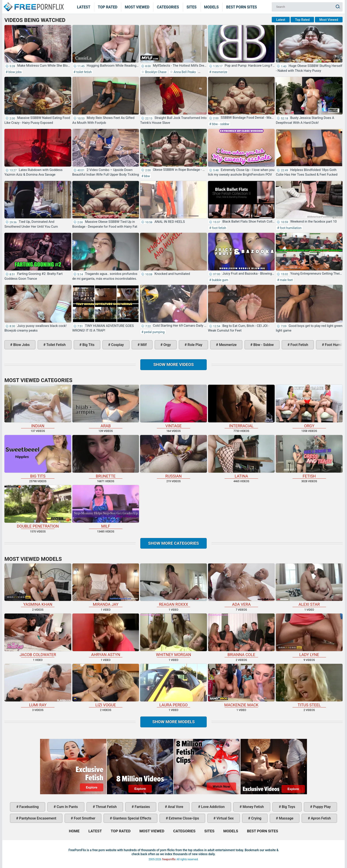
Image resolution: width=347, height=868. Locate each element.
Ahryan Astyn (106, 635)
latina (241, 457)
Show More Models (173, 722)
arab (106, 406)
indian (38, 406)
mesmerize (219, 72)
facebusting (29, 807)
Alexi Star (309, 585)
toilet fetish (84, 72)
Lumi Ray (38, 685)
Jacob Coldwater (38, 635)
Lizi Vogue (106, 685)
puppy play (321, 807)
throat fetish (106, 807)
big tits (88, 345)
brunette (106, 457)
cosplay (117, 345)
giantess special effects (132, 818)
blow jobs (15, 72)
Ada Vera (241, 585)
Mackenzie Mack (241, 685)
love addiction (212, 807)
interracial (241, 406)
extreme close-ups (184, 818)
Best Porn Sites (242, 7)
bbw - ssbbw (220, 124)
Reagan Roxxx (173, 585)
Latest (84, 7)
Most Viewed (137, 7)
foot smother (84, 818)
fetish (309, 457)
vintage (173, 406)
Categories (168, 7)
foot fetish (219, 228)
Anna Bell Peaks (184, 72)
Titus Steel (309, 685)
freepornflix (169, 859)
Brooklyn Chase (155, 72)
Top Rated (108, 7)
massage (286, 818)
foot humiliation (290, 228)
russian (173, 457)
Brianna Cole (241, 635)
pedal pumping (154, 332)
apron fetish (321, 818)
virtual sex (225, 818)
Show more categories (173, 543)
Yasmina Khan (38, 585)
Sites (192, 7)
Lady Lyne (309, 635)
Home (33, 4)
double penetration (38, 507)
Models (211, 7)
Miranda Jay (106, 585)
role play (195, 345)
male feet (286, 280)
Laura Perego (173, 685)
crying (256, 818)
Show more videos (174, 364)
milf (143, 345)
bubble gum (220, 280)
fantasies (142, 807)
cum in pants (67, 807)
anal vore (175, 807)
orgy (167, 345)
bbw (147, 176)
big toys (288, 807)
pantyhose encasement (37, 818)
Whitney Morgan (173, 635)
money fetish (253, 807)
